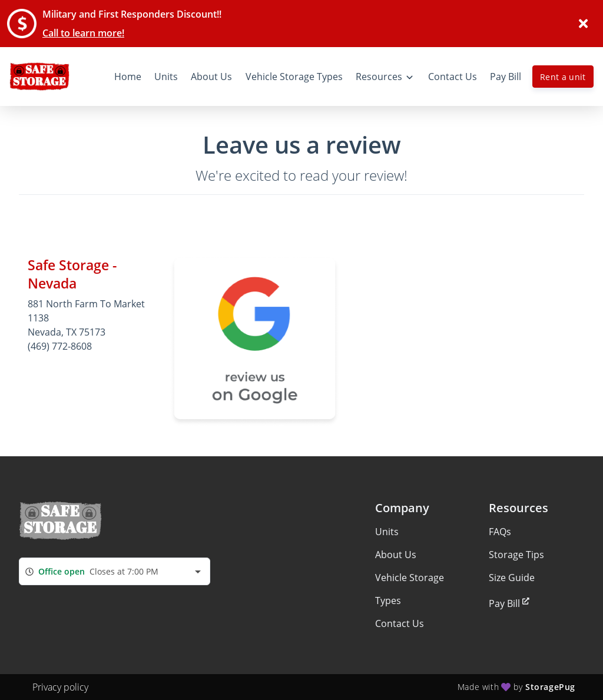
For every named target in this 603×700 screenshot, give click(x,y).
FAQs (500, 532)
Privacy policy (60, 687)
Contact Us (400, 623)
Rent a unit (563, 77)
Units (387, 532)
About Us (396, 555)
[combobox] (115, 571)
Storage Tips (516, 555)
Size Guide (512, 578)
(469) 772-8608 (60, 346)
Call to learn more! (83, 33)
